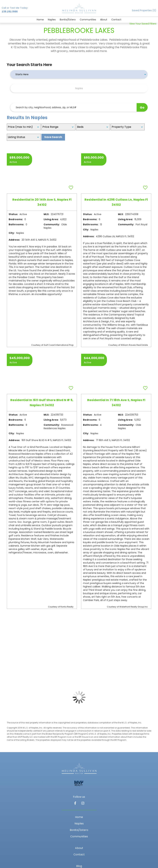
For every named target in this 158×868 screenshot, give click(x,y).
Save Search (53, 137)
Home (40, 20)
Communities (88, 20)
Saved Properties (144, 10)
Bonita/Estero (68, 20)
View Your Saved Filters (143, 24)
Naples (52, 20)
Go (142, 107)
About (104, 20)
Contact (116, 20)
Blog (79, 866)
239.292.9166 (10, 12)
